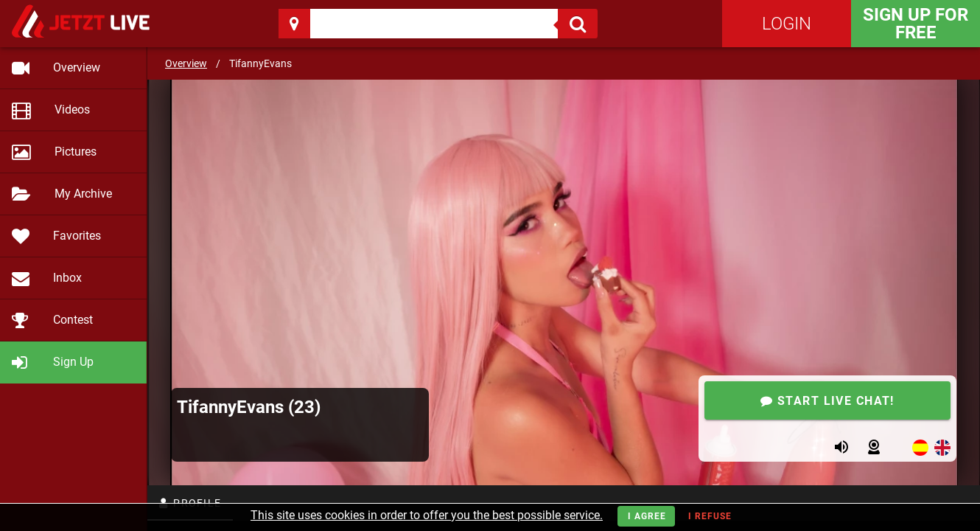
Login (787, 24)
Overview (186, 63)
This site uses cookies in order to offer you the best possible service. (427, 515)
